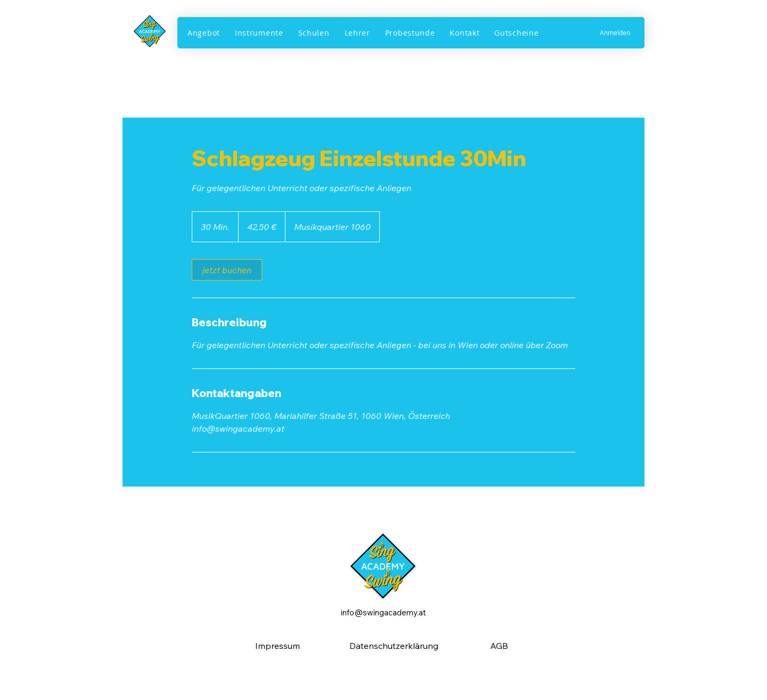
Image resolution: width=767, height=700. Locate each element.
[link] (227, 270)
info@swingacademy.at (383, 612)
